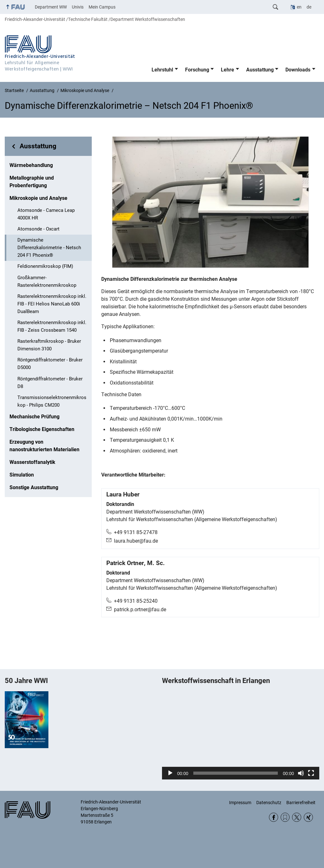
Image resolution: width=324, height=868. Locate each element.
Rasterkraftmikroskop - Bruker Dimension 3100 (49, 345)
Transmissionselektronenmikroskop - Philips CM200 (52, 401)
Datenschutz (269, 803)
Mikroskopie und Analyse (38, 198)
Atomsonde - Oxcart (38, 229)
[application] (241, 736)
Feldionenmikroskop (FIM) (45, 266)
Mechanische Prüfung (34, 417)
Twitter (297, 817)
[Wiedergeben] (170, 773)
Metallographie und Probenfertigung (32, 182)
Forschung (197, 70)
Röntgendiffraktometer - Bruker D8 (50, 383)
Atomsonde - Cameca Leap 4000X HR (46, 214)
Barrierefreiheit (301, 803)
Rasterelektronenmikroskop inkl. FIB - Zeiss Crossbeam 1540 (52, 326)
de (309, 7)
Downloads (298, 70)
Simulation (22, 475)
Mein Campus (102, 7)
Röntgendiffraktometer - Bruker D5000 (50, 364)
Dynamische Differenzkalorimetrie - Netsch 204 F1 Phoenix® (49, 248)
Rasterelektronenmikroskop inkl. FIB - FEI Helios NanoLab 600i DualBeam (52, 304)
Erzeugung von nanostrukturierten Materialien (44, 446)
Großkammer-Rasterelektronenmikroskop (47, 281)
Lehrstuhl (162, 70)
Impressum (240, 803)
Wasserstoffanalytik (32, 462)
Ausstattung (260, 70)
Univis (78, 7)
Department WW (51, 7)
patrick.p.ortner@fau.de (140, 609)
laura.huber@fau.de (136, 541)
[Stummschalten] (301, 773)
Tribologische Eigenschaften (42, 429)
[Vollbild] (311, 773)
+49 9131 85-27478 (136, 532)
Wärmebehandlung (31, 165)
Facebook (274, 817)
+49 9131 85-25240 (136, 601)
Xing (308, 817)
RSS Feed (285, 817)
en (299, 7)
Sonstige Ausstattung (34, 487)
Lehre (227, 70)
